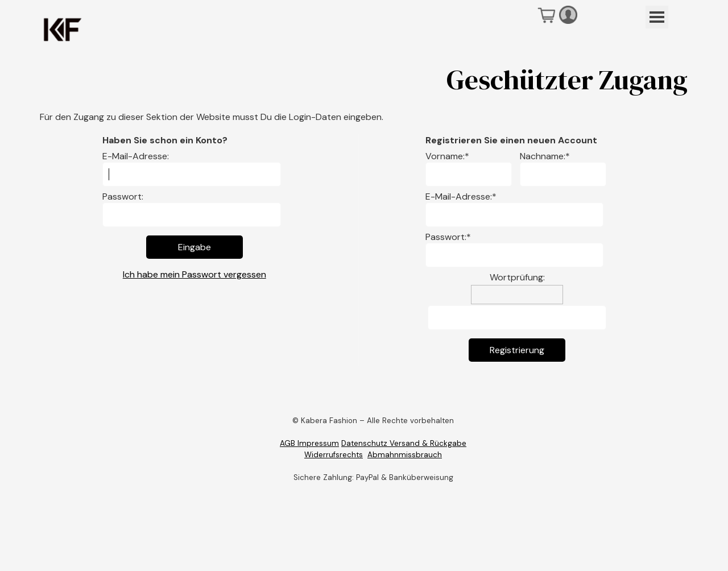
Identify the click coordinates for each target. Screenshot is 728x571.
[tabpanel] (373, 444)
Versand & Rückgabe (428, 443)
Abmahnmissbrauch (405, 455)
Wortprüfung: (517, 277)
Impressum (317, 443)
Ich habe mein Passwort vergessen (195, 274)
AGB (288, 443)
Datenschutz (365, 443)
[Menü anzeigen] (657, 17)
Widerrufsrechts (334, 455)
